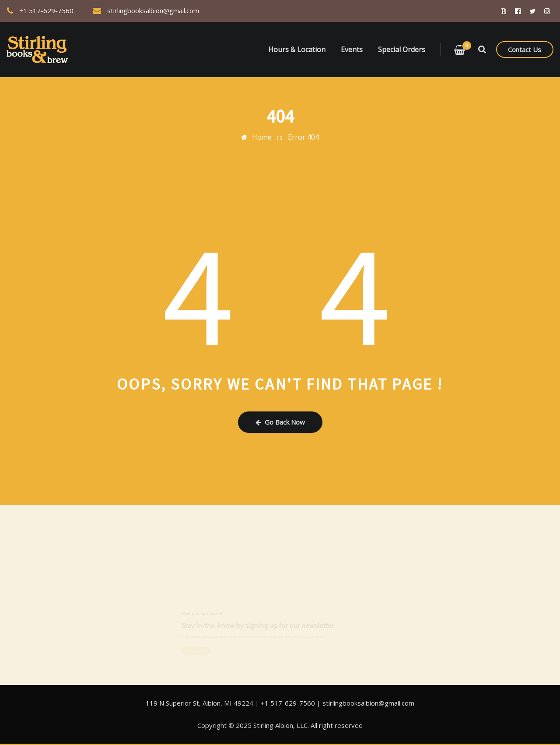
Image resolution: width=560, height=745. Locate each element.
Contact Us (525, 49)
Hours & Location (297, 49)
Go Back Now (280, 422)
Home (262, 137)
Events (352, 49)
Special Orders (402, 49)
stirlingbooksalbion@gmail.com (153, 11)
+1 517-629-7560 (46, 11)
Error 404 (303, 137)
